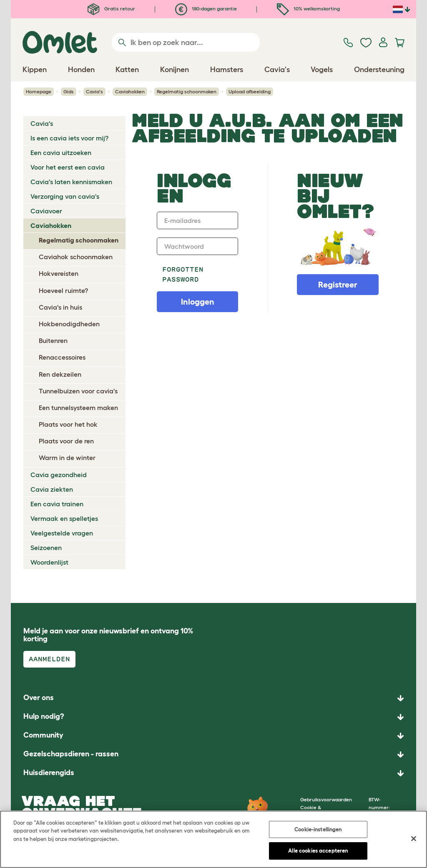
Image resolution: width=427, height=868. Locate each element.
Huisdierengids (49, 773)
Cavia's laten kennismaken (71, 182)
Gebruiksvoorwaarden (326, 799)
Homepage (39, 91)
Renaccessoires (62, 357)
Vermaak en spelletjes (64, 518)
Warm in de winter (67, 458)
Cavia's (94, 91)
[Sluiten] (414, 838)
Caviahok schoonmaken (76, 257)
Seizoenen (46, 548)
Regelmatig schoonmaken (187, 91)
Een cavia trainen (57, 504)
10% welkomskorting (308, 9)
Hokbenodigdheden (69, 324)
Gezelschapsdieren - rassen (71, 754)
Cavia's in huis (60, 307)
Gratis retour (111, 9)
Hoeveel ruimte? (63, 290)
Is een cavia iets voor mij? (69, 138)
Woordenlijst (49, 562)
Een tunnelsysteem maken (78, 408)
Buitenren (53, 340)
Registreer (338, 285)
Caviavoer (46, 211)
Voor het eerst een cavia (68, 167)
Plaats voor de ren (66, 441)
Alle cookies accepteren (318, 851)
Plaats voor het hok (68, 424)
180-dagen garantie (206, 9)
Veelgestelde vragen (62, 533)
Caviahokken (130, 91)
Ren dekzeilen (60, 374)
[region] (213, 839)
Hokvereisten (59, 273)
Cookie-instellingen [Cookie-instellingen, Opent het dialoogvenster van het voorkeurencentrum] (318, 829)
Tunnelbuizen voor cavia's (78, 391)
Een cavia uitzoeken (61, 153)
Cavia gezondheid (59, 475)
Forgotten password (183, 274)
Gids (69, 91)
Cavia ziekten (52, 489)
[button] (213, 773)
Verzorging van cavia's (65, 196)
